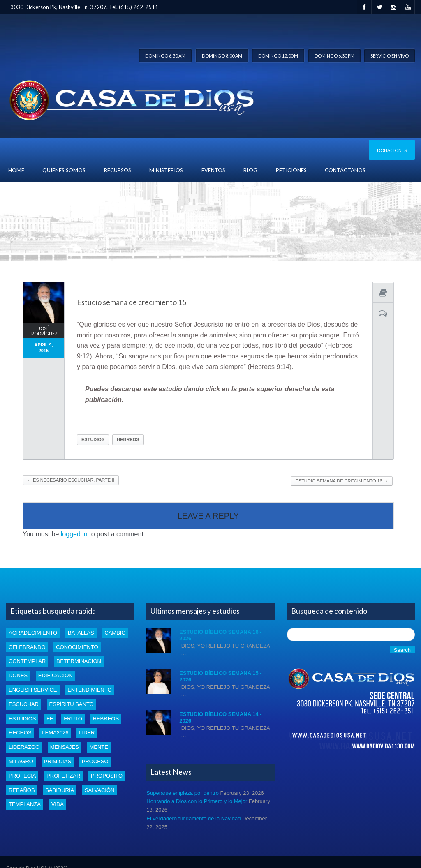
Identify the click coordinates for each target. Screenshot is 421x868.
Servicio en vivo (390, 56)
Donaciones (392, 150)
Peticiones (291, 170)
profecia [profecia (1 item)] (22, 776)
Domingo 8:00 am (222, 56)
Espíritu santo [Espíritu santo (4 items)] (72, 704)
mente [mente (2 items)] (99, 747)
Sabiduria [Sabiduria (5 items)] (60, 790)
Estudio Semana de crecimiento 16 (341, 481)
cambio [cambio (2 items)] (115, 633)
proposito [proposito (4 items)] (107, 776)
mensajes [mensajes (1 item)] (65, 747)
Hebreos (128, 439)
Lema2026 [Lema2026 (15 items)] (55, 733)
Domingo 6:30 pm (334, 56)
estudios (93, 439)
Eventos (213, 170)
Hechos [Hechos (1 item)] (20, 733)
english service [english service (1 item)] (33, 690)
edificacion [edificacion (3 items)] (56, 675)
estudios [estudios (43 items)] (22, 719)
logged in (74, 534)
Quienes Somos (64, 170)
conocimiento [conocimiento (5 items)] (77, 647)
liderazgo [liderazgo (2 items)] (24, 747)
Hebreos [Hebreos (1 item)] (106, 719)
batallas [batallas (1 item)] (81, 633)
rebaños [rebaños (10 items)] (22, 790)
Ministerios (166, 170)
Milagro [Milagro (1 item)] (21, 761)
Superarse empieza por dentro (183, 793)
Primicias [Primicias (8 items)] (58, 761)
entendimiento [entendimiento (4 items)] (89, 690)
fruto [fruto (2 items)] (73, 719)
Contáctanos (345, 170)
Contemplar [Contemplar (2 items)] (27, 661)
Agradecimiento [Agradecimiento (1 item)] (33, 633)
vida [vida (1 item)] (58, 804)
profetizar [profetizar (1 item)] (63, 776)
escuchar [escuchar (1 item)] (24, 704)
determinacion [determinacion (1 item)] (79, 661)
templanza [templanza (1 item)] (25, 804)
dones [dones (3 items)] (18, 675)
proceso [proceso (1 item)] (95, 761)
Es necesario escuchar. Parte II (71, 480)
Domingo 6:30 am (165, 56)
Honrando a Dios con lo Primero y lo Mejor (197, 801)
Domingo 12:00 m (278, 56)
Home (16, 170)
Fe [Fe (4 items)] (50, 719)
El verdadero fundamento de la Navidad (193, 818)
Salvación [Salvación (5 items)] (99, 790)
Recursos (118, 170)
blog (250, 170)
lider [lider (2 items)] (87, 733)
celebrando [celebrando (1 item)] (27, 647)
